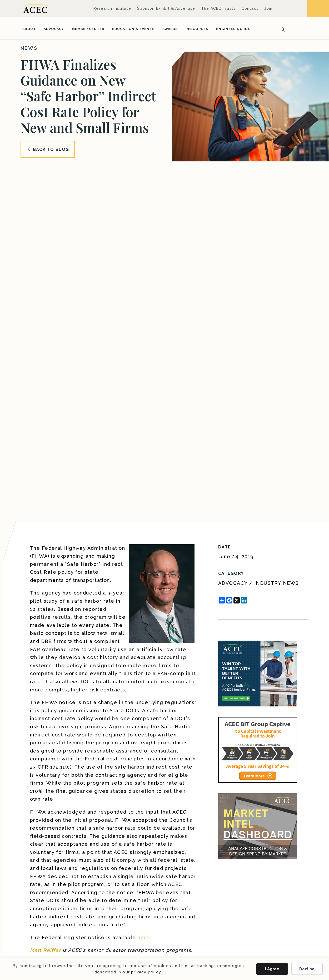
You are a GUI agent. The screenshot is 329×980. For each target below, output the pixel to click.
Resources (197, 29)
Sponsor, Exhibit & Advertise (166, 8)
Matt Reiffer (45, 950)
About (29, 29)
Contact (250, 8)
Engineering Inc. (234, 29)
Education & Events (133, 29)
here (144, 937)
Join (268, 8)
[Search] (281, 29)
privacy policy (146, 972)
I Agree (272, 969)
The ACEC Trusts (218, 8)
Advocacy (54, 29)
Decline (307, 969)
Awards (170, 29)
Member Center (88, 29)
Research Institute (112, 8)
